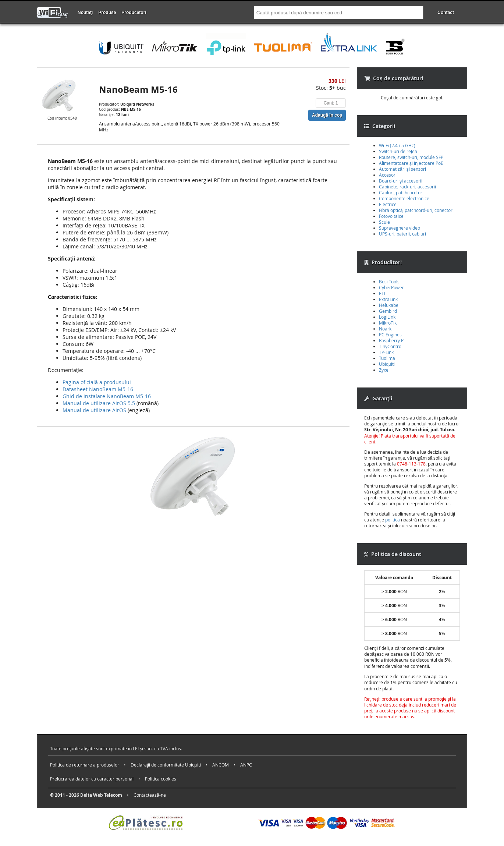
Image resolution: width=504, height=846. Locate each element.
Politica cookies (161, 779)
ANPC (246, 765)
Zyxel (384, 370)
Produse (107, 13)
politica (393, 520)
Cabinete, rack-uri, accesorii (407, 187)
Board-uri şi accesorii (401, 181)
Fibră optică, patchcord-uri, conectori (416, 210)
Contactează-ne (150, 795)
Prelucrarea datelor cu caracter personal (92, 779)
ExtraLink (388, 299)
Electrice (388, 204)
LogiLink (387, 317)
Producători (134, 13)
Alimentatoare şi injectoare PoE (411, 163)
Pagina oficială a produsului (97, 382)
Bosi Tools (389, 282)
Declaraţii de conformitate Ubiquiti (166, 765)
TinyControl (391, 346)
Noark (385, 329)
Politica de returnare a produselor (85, 765)
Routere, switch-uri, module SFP (411, 157)
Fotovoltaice (391, 216)
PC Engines (390, 334)
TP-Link (386, 352)
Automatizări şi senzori (402, 169)
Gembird (388, 311)
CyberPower (391, 287)
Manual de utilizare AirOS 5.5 (99, 403)
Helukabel (389, 305)
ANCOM (221, 765)
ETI (382, 293)
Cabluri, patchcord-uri (401, 192)
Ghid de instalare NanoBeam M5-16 (107, 396)
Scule (384, 222)
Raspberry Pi (392, 340)
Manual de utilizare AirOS (94, 410)
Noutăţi (85, 13)
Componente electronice (404, 198)
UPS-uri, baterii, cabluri (402, 234)
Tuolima (387, 358)
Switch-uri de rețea (398, 151)
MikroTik (388, 323)
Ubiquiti (387, 364)
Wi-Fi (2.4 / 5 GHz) (397, 145)
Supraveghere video (400, 228)
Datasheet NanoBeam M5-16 (98, 389)
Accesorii (388, 175)
